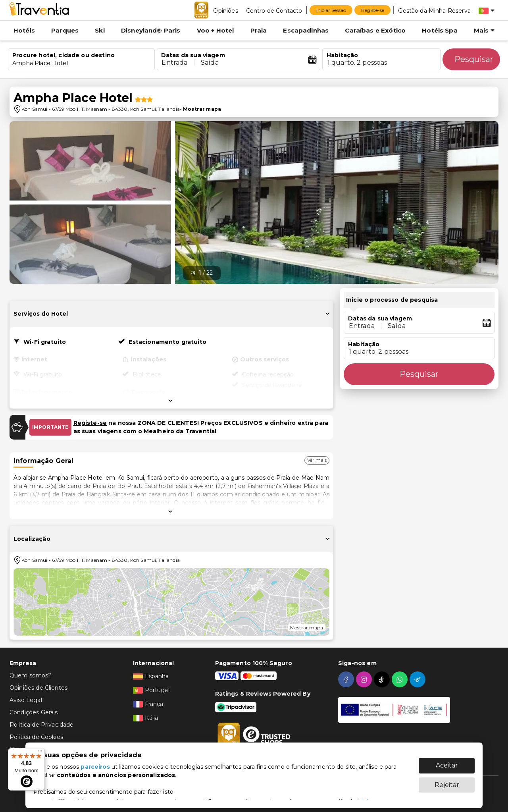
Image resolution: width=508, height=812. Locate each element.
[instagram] (365, 679)
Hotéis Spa (440, 30)
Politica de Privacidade (41, 725)
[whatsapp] (401, 679)
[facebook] (347, 679)
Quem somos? (31, 675)
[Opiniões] (225, 10)
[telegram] (419, 679)
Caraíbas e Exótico (375, 30)
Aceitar (447, 761)
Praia (259, 30)
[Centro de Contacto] (274, 10)
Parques (65, 30)
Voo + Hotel (216, 30)
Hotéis (24, 30)
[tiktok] (383, 679)
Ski (100, 30)
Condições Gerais (34, 712)
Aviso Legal (26, 700)
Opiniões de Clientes (38, 688)
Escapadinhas (306, 30)
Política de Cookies (36, 737)
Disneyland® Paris (151, 30)
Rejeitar (447, 781)
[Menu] (40, 753)
